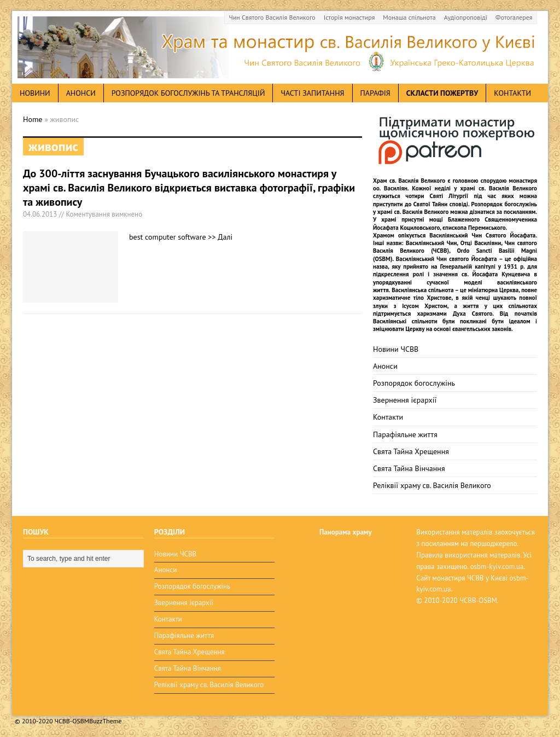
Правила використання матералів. (469, 555)
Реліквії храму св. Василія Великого (432, 485)
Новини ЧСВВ (396, 349)
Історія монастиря (349, 17)
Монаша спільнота (409, 17)
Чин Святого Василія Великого (272, 17)
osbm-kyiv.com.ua (497, 567)
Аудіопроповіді (466, 17)
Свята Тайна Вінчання (409, 468)
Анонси (385, 366)
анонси (81, 93)
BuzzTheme (105, 721)
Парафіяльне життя (405, 434)
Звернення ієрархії (405, 400)
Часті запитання (312, 93)
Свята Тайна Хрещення (411, 451)
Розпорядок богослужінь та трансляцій (188, 93)
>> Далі (220, 237)
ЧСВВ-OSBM (478, 600)
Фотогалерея (514, 17)
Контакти (512, 93)
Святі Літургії (449, 196)
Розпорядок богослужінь (414, 383)
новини (35, 93)
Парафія (375, 93)
